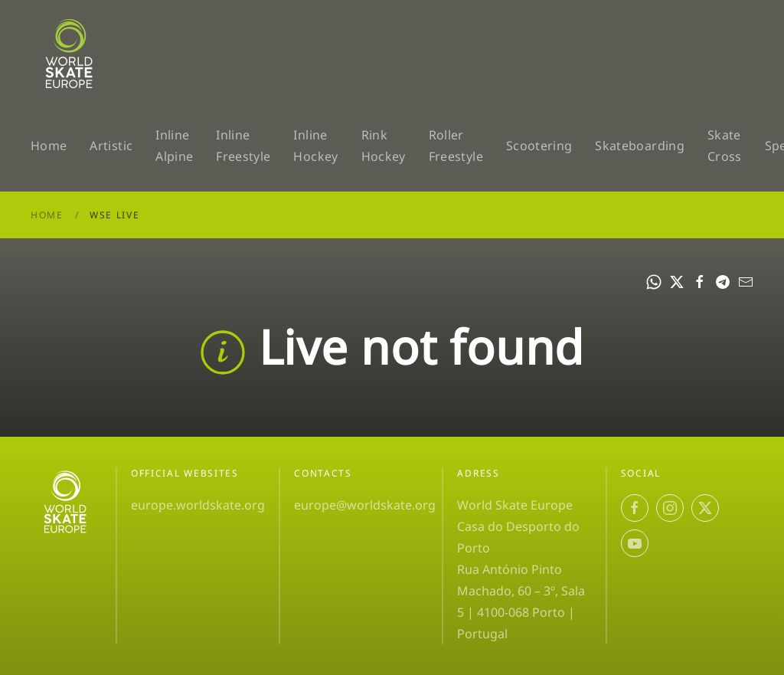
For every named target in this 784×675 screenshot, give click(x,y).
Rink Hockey (384, 146)
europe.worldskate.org (198, 505)
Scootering (539, 146)
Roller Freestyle (456, 146)
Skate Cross (725, 146)
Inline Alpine (174, 146)
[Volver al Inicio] (72, 54)
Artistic (111, 146)
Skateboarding (640, 146)
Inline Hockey (315, 146)
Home (49, 146)
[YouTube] (635, 543)
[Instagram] (670, 508)
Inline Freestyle (243, 146)
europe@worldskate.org (365, 505)
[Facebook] (635, 508)
